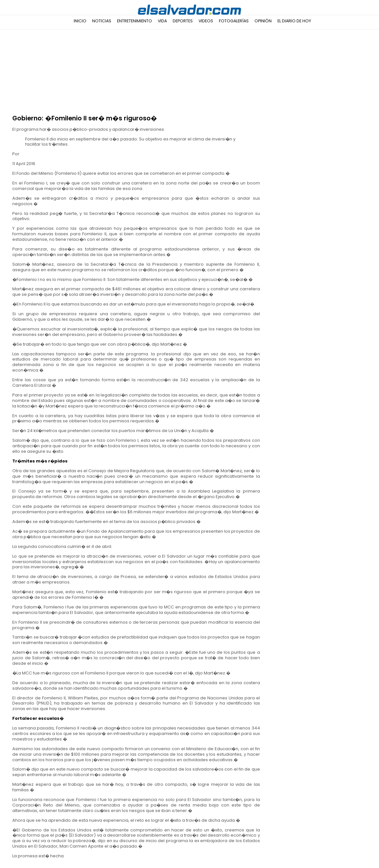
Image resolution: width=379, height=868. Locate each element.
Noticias (102, 21)
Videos (206, 21)
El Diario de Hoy (294, 21)
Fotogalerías (234, 21)
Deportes (183, 21)
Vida (162, 21)
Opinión (263, 21)
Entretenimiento (135, 21)
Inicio (80, 21)
